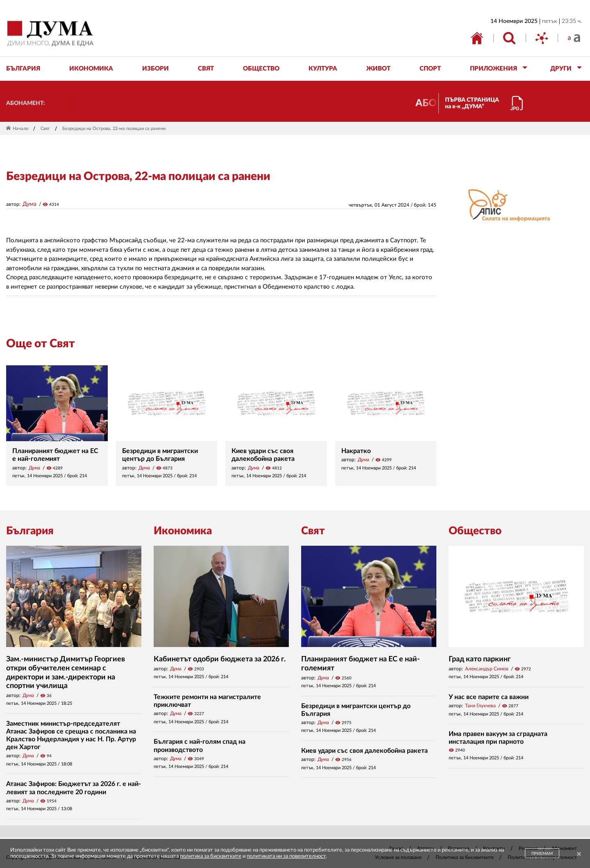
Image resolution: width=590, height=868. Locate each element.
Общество (475, 531)
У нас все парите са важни (489, 697)
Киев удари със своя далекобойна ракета (364, 751)
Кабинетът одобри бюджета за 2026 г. (220, 659)
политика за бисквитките (211, 856)
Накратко (356, 451)
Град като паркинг (480, 659)
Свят (45, 129)
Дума (29, 204)
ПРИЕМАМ (542, 854)
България (30, 531)
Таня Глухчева (480, 706)
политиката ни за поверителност (286, 856)
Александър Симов (487, 669)
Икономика (183, 531)
